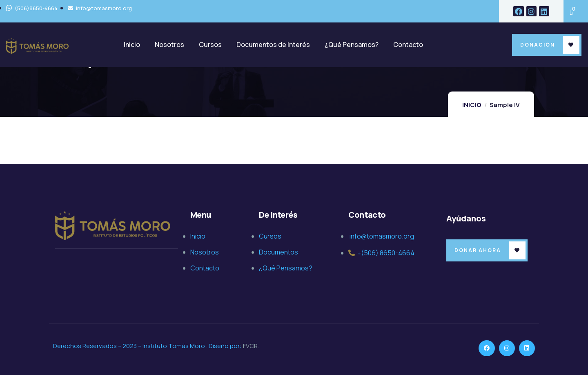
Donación (538, 45)
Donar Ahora (478, 250)
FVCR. (251, 346)
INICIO (472, 105)
